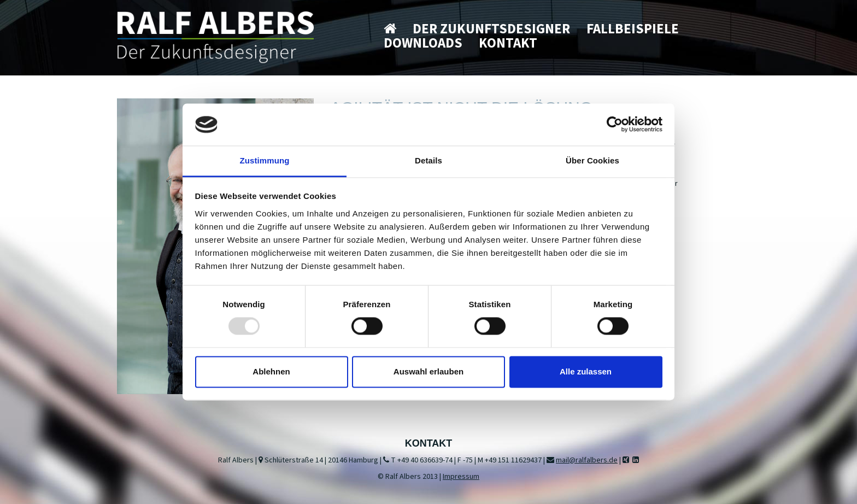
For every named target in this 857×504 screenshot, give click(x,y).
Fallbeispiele (633, 29)
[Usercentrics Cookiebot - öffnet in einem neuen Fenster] (615, 125)
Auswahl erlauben (428, 371)
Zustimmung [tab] (265, 160)
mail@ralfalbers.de (587, 460)
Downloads (423, 43)
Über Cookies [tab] (592, 160)
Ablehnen (271, 371)
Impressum (461, 477)
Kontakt (508, 43)
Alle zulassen (586, 371)
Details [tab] (428, 160)
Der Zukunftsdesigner (491, 29)
